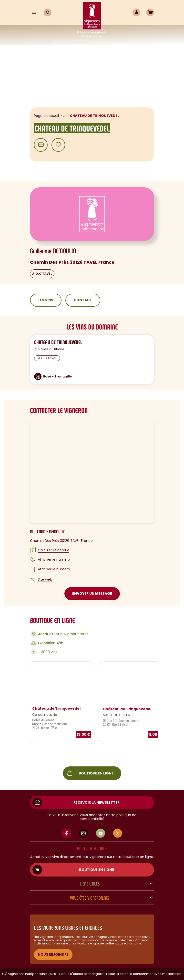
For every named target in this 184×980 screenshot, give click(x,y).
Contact (83, 300)
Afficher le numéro (54, 559)
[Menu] (34, 12)
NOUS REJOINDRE (53, 954)
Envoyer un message (92, 594)
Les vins (46, 300)
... (64, 116)
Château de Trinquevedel (56, 708)
